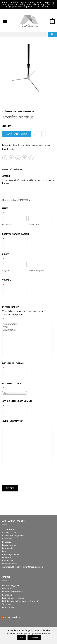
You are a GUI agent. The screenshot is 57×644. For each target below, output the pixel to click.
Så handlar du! (9, 529)
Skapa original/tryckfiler (13, 536)
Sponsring (7, 595)
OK (22, 637)
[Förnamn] (14, 218)
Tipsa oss (7, 604)
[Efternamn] (41, 218)
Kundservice (8, 542)
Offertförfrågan (12, 169)
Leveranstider (9, 548)
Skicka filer (7, 539)
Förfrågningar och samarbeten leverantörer (22, 601)
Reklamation (8, 561)
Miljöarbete (7, 589)
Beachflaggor (19, 145)
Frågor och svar (9, 545)
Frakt (4, 551)
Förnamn (7, 225)
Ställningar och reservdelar (18, 111)
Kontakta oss (8, 607)
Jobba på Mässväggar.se (13, 598)
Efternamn (34, 225)
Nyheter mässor (14, 617)
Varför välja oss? (10, 533)
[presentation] (25, 474)
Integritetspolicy (9, 564)
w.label (12, 149)
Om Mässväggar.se (11, 585)
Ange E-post (8, 270)
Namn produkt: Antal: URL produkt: (27, 339)
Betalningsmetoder (11, 554)
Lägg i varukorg (16, 134)
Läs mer (34, 637)
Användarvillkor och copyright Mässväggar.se (23, 567)
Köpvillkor (7, 557)
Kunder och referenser (13, 592)
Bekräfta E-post (36, 270)
